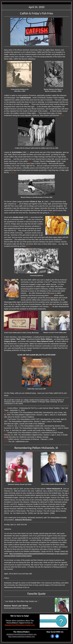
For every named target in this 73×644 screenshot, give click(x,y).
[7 (50, 307)
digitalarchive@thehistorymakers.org (20, 625)
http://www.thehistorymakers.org (21, 637)
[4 (5, 426)
